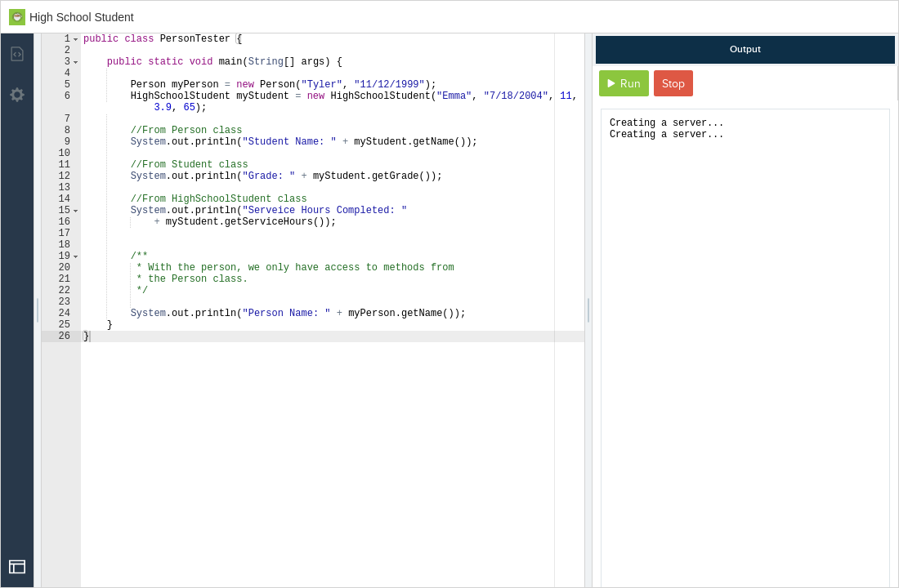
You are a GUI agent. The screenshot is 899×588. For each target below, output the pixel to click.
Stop (673, 84)
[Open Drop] (17, 567)
